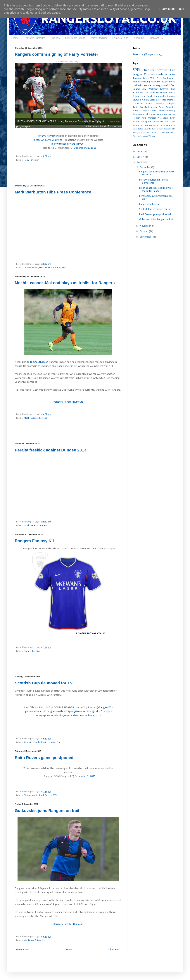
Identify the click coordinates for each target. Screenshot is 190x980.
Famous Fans (120, 38)
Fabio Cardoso (158, 111)
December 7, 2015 (91, 716)
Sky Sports (146, 122)
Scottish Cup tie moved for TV (44, 683)
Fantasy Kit (29, 651)
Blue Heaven (154, 125)
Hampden (138, 93)
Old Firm (171, 85)
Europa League (141, 111)
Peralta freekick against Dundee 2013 (51, 450)
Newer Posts (22, 950)
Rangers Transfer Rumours (68, 402)
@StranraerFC (81, 711)
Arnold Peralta (31, 526)
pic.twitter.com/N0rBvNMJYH (68, 144)
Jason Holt (143, 115)
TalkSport (171, 104)
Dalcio (173, 125)
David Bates (138, 129)
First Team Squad (75, 38)
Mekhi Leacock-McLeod (35, 418)
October (144, 231)
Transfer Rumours (34, 38)
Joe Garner (165, 115)
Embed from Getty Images (68, 62)
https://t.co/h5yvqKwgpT (49, 140)
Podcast (150, 104)
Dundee (43, 526)
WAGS (167, 122)
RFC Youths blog (39, 362)
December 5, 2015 (85, 776)
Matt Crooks (148, 96)
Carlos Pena (165, 125)
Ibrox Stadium (99, 38)
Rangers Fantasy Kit (34, 541)
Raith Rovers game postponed (44, 758)
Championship (31, 268)
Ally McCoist (150, 89)
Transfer (149, 70)
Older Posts (115, 950)
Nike (38, 651)
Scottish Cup (54, 742)
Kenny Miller (150, 78)
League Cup (141, 74)
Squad (136, 89)
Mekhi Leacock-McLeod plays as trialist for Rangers (65, 283)
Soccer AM (158, 122)
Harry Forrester (31, 160)
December (146, 167)
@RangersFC (104, 707)
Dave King (145, 82)
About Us (139, 38)
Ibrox (135, 115)
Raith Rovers (45, 795)
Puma (136, 82)
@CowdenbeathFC (35, 711)
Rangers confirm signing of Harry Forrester (56, 54)
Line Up (171, 82)
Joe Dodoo (154, 115)
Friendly (171, 111)
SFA (174, 129)
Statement (171, 133)
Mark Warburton (53, 268)
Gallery (146, 100)
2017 (140, 152)
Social (149, 133)
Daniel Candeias (167, 107)
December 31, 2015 (85, 148)
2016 (140, 157)
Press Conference (166, 78)
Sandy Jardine (139, 133)
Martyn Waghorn (157, 85)
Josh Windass (140, 85)
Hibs (42, 268)
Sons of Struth (159, 133)
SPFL (64, 268)
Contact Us (156, 38)
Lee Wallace (152, 93)
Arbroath (28, 742)
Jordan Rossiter (158, 100)
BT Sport (144, 125)
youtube (137, 100)
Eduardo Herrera (151, 129)
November (146, 226)
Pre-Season (163, 118)
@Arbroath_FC (58, 711)
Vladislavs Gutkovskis (34, 940)
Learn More (167, 9)
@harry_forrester (48, 136)
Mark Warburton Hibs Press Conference (53, 192)
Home (15, 38)
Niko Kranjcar (149, 118)
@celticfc (97, 711)
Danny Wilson (168, 93)
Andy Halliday (159, 75)
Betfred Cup (168, 89)
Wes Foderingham (149, 107)
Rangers (171, 96)
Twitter (136, 107)
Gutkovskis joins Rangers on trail (47, 811)
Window (152, 136)
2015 (140, 163)
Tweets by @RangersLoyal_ (147, 54)
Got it (183, 9)
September (146, 237)
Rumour (160, 104)
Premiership (160, 96)
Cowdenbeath (40, 742)
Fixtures (55, 38)
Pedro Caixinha (165, 129)
